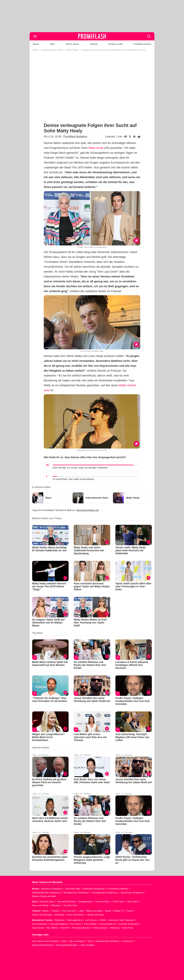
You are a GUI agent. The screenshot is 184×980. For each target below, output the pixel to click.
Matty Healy (96, 148)
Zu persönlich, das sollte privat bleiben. (74, 479)
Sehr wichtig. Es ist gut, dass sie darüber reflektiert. (80, 468)
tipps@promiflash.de (88, 510)
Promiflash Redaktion (75, 136)
